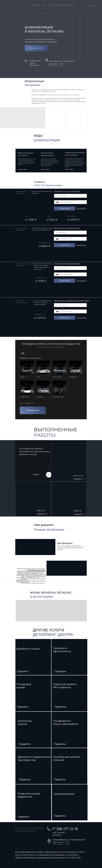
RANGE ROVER (79, 476)
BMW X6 (78, 511)
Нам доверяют (70, 5)
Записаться (65, 208)
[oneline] (70, 196)
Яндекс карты (53, 64)
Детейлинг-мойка (28, 649)
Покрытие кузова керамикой (29, 795)
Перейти (36, 474)
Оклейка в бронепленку (62, 650)
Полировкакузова (24, 686)
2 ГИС (62, 64)
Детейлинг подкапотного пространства (34, 758)
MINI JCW (41, 511)
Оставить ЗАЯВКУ (69, 169)
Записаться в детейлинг (36, 48)
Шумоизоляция (64, 794)
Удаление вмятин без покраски (65, 686)
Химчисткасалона (25, 722)
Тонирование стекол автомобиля (65, 722)
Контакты (91, 6)
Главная (25, 13)
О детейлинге (36, 5)
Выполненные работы (56, 5)
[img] (69, 461)
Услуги (45, 5)
